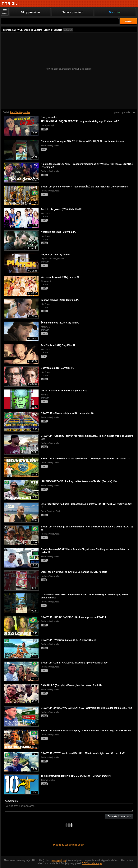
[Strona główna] (9, 4)
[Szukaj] (60, 21)
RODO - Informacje (92, 863)
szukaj (128, 21)
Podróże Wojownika (20, 112)
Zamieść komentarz (119, 816)
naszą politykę (59, 860)
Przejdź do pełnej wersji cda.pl (69, 845)
